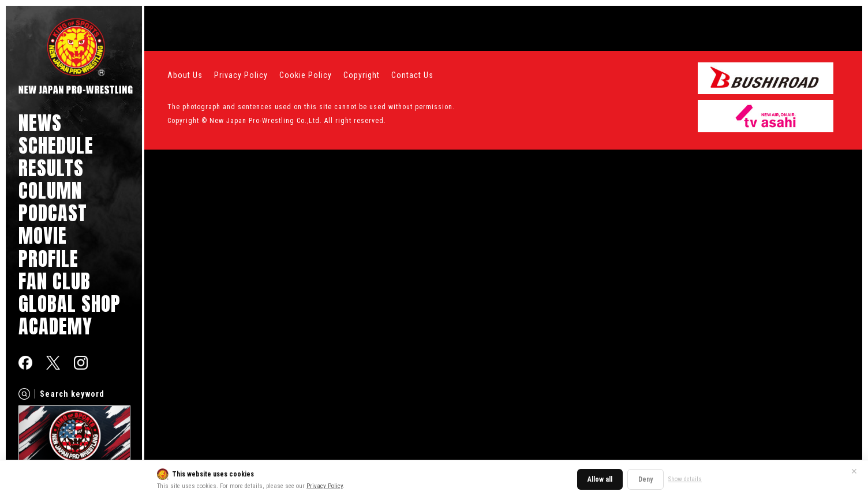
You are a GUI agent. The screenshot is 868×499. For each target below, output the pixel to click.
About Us (185, 75)
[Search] (24, 394)
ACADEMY (55, 326)
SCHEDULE (56, 145)
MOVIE (43, 235)
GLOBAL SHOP (70, 304)
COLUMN (50, 190)
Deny (646, 479)
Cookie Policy (306, 75)
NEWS (40, 123)
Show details (685, 479)
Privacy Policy (325, 486)
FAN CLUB (55, 281)
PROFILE (48, 258)
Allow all (600, 479)
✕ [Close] (854, 471)
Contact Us (412, 75)
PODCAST (53, 213)
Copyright (362, 75)
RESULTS (51, 168)
